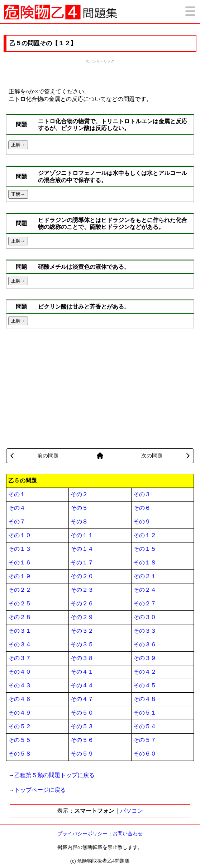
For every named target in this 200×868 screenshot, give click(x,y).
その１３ (20, 549)
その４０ (20, 672)
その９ (142, 521)
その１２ (145, 535)
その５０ (82, 713)
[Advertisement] (100, 73)
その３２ (82, 631)
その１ (17, 494)
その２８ (20, 617)
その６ (142, 508)
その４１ (82, 672)
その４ (17, 508)
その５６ (82, 740)
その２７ (145, 603)
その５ (79, 508)
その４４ (82, 685)
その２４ (145, 590)
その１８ (145, 562)
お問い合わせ (128, 834)
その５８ (20, 754)
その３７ (20, 658)
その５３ (82, 726)
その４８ (145, 699)
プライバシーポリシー (82, 834)
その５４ (145, 726)
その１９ (20, 576)
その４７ (82, 699)
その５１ (145, 713)
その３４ (20, 644)
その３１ (20, 631)
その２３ (82, 590)
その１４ (82, 549)
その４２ (145, 672)
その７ (17, 521)
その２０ (82, 576)
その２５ (20, 603)
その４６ (20, 699)
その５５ (20, 740)
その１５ (145, 549)
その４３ (20, 685)
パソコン (132, 811)
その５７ (145, 740)
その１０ (20, 535)
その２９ (82, 617)
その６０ (145, 754)
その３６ (145, 644)
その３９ (145, 658)
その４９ (20, 713)
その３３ (145, 631)
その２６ (82, 603)
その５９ (82, 754)
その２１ (145, 576)
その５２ (20, 726)
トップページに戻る (40, 790)
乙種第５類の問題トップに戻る (54, 775)
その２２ (20, 590)
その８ (79, 521)
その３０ (145, 617)
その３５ (82, 644)
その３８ (82, 658)
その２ (79, 494)
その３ (142, 494)
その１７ (82, 562)
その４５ (145, 685)
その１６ (20, 562)
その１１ (82, 535)
